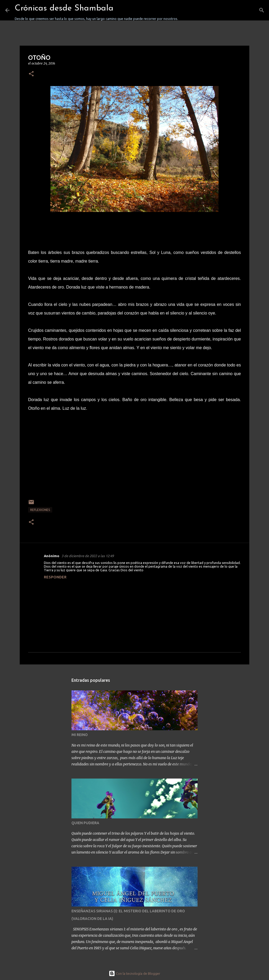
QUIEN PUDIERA (85, 823)
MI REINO (80, 735)
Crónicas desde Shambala (64, 8)
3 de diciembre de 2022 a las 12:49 (88, 556)
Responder (55, 577)
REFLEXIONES (40, 510)
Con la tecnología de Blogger (134, 973)
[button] (31, 74)
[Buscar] (185, 10)
